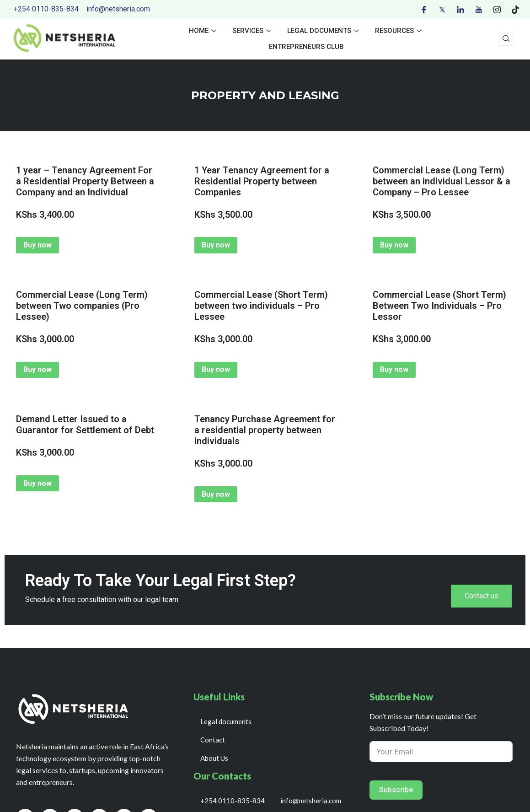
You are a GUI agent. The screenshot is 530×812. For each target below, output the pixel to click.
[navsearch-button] (506, 39)
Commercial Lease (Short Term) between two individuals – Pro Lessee (261, 306)
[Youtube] (479, 9)
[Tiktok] (515, 9)
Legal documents (324, 31)
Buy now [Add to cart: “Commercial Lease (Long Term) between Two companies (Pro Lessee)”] (37, 369)
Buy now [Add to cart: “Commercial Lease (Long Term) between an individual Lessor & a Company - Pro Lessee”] (394, 245)
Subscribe (396, 790)
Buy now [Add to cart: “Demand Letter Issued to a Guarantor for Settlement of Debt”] (37, 483)
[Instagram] (497, 9)
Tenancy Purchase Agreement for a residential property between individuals (265, 430)
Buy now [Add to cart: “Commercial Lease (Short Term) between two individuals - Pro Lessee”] (216, 369)
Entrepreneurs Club (306, 47)
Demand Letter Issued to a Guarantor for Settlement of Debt (85, 425)
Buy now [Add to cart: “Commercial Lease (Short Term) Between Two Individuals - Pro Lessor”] (394, 369)
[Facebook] (424, 9)
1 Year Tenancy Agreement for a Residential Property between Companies (262, 181)
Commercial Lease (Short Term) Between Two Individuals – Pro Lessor (439, 306)
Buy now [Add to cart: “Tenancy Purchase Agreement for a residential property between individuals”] (216, 494)
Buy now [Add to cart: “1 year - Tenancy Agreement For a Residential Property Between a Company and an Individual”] (37, 245)
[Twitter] (442, 9)
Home (204, 31)
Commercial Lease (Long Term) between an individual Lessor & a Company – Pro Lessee (442, 181)
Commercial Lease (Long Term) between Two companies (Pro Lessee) (82, 306)
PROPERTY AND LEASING (265, 95)
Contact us (481, 596)
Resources (399, 31)
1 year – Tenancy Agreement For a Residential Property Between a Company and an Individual (85, 181)
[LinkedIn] (460, 9)
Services (253, 31)
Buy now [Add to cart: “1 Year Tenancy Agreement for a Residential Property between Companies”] (216, 245)
